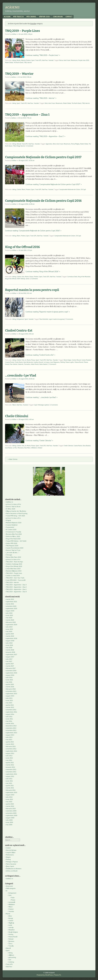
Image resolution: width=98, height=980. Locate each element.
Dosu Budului (87, 446)
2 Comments (34, 279)
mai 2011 (9, 783)
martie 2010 (10, 806)
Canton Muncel (76, 360)
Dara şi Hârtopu (11, 850)
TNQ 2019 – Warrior (19, 74)
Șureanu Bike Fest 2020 (14, 534)
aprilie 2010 (10, 804)
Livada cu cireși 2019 (13, 575)
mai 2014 (9, 721)
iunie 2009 (9, 822)
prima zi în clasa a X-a (13, 559)
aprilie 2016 (10, 684)
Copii (35, 405)
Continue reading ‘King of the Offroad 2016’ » (43, 271)
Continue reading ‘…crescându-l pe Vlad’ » (41, 397)
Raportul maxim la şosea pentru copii (32, 290)
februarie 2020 (11, 622)
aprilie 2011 (10, 785)
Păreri (23, 189)
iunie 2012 (9, 758)
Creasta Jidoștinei (12, 525)
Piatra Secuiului (11, 864)
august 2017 (10, 657)
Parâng (8, 859)
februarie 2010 (11, 808)
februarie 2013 (11, 746)
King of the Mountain (84, 277)
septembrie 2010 (12, 792)
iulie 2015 (9, 698)
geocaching (12, 957)
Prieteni (28, 60)
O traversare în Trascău (14, 532)
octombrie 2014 (11, 710)
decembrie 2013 (11, 726)
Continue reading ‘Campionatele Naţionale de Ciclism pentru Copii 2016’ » (33, 231)
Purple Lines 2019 (84, 60)
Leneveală (12, 902)
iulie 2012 (9, 756)
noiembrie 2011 (11, 769)
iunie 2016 (9, 680)
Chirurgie (9, 555)
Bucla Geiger (68, 360)
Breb (46, 103)
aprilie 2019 (10, 634)
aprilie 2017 (10, 664)
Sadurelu (21, 364)
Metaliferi (12, 930)
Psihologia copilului (43, 405)
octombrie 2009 (11, 813)
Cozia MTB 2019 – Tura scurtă (16, 580)
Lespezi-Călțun (11, 852)
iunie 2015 (9, 700)
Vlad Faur (45, 60)
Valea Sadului (43, 364)
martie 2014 (10, 723)
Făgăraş (11, 923)
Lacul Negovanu (55, 362)
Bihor (10, 916)
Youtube (51, 60)
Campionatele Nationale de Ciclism (70, 189)
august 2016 (10, 675)
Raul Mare (27, 448)
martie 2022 (10, 599)
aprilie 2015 (10, 705)
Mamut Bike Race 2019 (13, 557)
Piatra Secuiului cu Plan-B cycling (17, 513)
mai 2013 (9, 740)
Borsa (61, 60)
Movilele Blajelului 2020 (14, 523)
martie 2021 (10, 604)
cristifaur (14, 34)
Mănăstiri (12, 904)
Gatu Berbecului (28, 362)
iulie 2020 (9, 613)
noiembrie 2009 (11, 811)
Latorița (11, 927)
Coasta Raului (78, 446)
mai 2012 (9, 760)
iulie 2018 (9, 643)
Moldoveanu (10, 855)
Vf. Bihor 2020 (11, 509)
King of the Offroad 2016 (22, 247)
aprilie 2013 (10, 742)
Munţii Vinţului (13, 932)
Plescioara (21, 448)
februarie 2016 (11, 689)
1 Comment (30, 146)
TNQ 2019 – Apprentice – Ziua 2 (16, 587)
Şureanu (11, 941)
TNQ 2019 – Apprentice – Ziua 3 (16, 585)
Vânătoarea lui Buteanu (14, 869)
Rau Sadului (14, 364)
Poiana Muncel (79, 362)
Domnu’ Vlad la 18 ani (13, 506)
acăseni (7, 17)
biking (14, 60)
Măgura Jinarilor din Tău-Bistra (16, 511)
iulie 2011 (9, 779)
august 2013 (10, 735)
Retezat (11, 939)
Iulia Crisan (67, 60)
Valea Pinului (35, 364)
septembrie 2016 (12, 673)
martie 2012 (10, 765)
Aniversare (9, 886)
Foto (23, 277)
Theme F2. (58, 975)
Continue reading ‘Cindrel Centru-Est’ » (40, 355)
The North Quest (19, 62)
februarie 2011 (11, 790)
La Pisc (15, 448)
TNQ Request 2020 (12, 546)
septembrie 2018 (12, 638)
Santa (27, 279)
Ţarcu (10, 944)
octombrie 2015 (11, 691)
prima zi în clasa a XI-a (13, 518)
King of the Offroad (11, 279)
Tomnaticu (27, 364)
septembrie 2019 (12, 625)
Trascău (11, 946)
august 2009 (10, 818)
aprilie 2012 (10, 762)
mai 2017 (9, 661)
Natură (23, 60)
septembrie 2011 (11, 774)
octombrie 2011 (11, 772)
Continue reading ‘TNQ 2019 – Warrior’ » (41, 98)
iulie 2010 (9, 797)
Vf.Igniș (8, 520)
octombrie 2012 (11, 749)
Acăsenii (12, 7)
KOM (19, 279)
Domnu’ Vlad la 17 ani (13, 550)
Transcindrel (10, 527)
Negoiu (8, 857)
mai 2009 (9, 825)
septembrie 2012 (11, 751)
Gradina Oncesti (38, 362)
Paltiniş (23, 279)
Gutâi (10, 925)
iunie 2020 (9, 615)
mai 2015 (9, 703)
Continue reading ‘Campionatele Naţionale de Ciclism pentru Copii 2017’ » (54, 184)
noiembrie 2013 (11, 728)
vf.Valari (40, 448)
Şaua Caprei (10, 866)
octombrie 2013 (11, 730)
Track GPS (38, 60)
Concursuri (58, 17)
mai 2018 (9, 648)
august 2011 (10, 776)
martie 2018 (10, 650)
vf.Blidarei (34, 448)
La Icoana (47, 362)
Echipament (20, 319)
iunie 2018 (9, 645)
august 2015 (10, 696)
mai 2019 (9, 631)
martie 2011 (10, 788)
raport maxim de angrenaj (57, 319)
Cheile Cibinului (17, 416)
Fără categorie (11, 888)
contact (69, 17)
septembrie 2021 (11, 602)
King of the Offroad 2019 (14, 566)
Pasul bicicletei (44, 319)
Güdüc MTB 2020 (12, 543)
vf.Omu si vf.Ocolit (12, 871)
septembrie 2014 (11, 712)
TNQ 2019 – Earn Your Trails (15, 578)
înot (10, 960)
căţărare (11, 955)
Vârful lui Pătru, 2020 (13, 536)
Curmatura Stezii (72, 277)
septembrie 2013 (11, 733)
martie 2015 (10, 707)
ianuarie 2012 (10, 767)
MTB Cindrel (31, 17)
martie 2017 (10, 666)
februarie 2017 (11, 668)
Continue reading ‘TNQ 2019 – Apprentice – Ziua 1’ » (45, 136)
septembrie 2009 (12, 815)
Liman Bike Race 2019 (13, 569)
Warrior (30, 62)
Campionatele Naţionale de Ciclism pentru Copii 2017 (43, 157)
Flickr (13, 898)
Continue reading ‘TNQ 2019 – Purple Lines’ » (43, 55)
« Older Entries (13, 459)
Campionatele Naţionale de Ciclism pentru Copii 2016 (43, 201)
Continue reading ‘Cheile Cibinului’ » (39, 440)
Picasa (31, 277)
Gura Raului (9, 448)
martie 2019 (10, 636)
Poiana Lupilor (70, 362)
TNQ (25, 62)
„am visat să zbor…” (13, 552)
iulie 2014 (9, 717)
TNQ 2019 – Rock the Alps (14, 562)
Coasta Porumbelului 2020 (15, 548)
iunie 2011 (9, 781)
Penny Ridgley (75, 144)
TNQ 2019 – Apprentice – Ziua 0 (16, 592)
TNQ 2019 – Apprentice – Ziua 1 (27, 115)
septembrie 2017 (11, 654)
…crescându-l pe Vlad (21, 375)
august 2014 (10, 714)
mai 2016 (9, 682)
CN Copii (83, 189)
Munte (19, 60)
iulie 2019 (9, 627)
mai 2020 (9, 618)
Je (26, 360)
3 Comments (69, 319)
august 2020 (10, 611)
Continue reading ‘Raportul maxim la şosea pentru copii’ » (48, 312)
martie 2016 (10, 687)
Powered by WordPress (45, 975)
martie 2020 (10, 620)
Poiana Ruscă (13, 937)
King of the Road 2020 (13, 539)
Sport (33, 60)
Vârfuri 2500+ (45, 17)
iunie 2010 (9, 799)
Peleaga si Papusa (12, 862)
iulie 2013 (9, 737)
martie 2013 (10, 744)
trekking (11, 962)
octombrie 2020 (11, 606)
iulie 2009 (9, 820)
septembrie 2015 (12, 694)
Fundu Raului (19, 362)
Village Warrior (21, 146)
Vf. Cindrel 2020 (11, 529)
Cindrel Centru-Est (19, 330)
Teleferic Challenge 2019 (14, 564)
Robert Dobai (9, 62)
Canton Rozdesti (87, 360)
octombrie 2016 (11, 671)
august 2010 (10, 795)
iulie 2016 (9, 677)
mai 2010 (9, 802)
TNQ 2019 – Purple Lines (23, 31)
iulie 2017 (9, 659)
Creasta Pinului (10, 362)
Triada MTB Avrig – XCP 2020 (15, 516)
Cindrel (19, 189)
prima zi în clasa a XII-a (13, 504)
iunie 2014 (9, 719)
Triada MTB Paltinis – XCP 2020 (16, 541)
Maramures (74, 60)
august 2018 (10, 641)
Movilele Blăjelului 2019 (14, 571)
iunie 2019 (9, 629)
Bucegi (11, 918)
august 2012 (10, 753)
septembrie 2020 (12, 608)
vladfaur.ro (10, 502)
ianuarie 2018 (11, 652)
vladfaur (14, 77)
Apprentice (49, 144)
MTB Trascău (19, 17)
